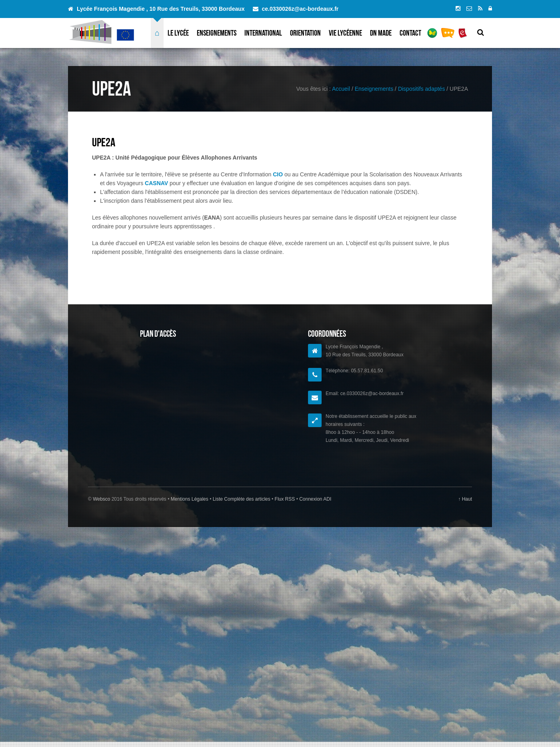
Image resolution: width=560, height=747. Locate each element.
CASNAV (156, 183)
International (263, 33)
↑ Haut (465, 499)
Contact (410, 33)
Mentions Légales (190, 499)
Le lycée (178, 33)
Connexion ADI (315, 499)
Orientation (305, 33)
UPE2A (104, 142)
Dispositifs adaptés (422, 89)
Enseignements (217, 33)
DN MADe (381, 33)
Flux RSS (285, 499)
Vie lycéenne (345, 33)
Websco (101, 499)
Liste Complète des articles (241, 499)
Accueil (341, 89)
